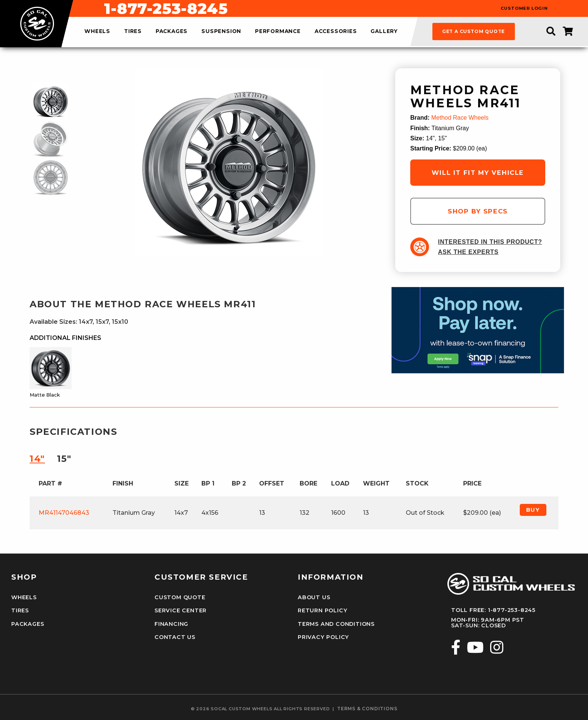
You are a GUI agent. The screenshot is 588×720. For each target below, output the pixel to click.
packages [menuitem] (172, 32)
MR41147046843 (64, 513)
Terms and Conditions (336, 624)
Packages (28, 624)
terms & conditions (367, 709)
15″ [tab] (64, 459)
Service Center (180, 610)
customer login (524, 8)
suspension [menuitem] (221, 32)
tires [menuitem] (133, 32)
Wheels (24, 597)
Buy (533, 510)
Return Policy (322, 610)
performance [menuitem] (278, 32)
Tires (20, 610)
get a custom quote (473, 31)
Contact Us (175, 637)
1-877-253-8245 (334, 9)
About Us (314, 597)
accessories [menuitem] (336, 32)
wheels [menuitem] (97, 32)
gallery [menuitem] (384, 32)
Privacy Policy (323, 637)
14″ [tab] (37, 459)
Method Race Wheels (460, 118)
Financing (171, 624)
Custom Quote (180, 597)
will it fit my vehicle (478, 173)
